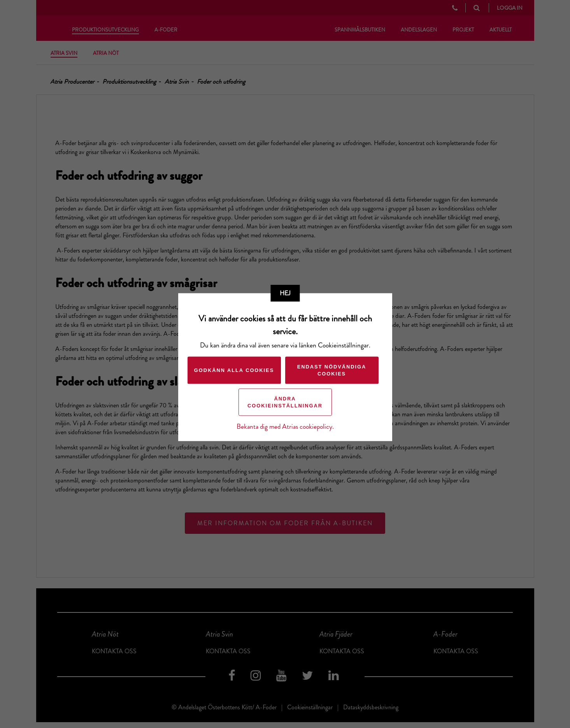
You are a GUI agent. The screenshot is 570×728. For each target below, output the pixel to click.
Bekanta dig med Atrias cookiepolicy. (285, 426)
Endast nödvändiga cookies (332, 370)
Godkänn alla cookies (234, 370)
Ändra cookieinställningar (285, 402)
